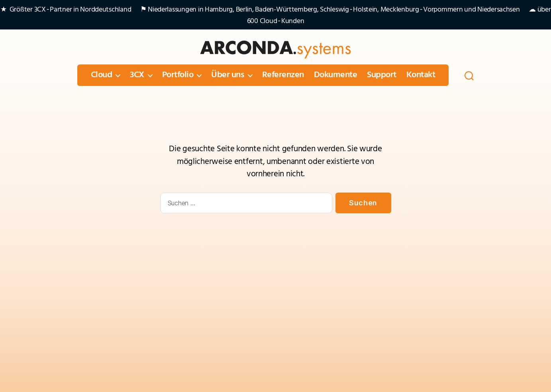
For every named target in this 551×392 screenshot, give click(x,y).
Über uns (227, 75)
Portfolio (178, 75)
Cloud (102, 75)
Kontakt (421, 75)
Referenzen (283, 75)
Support (382, 75)
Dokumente (336, 75)
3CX (137, 75)
